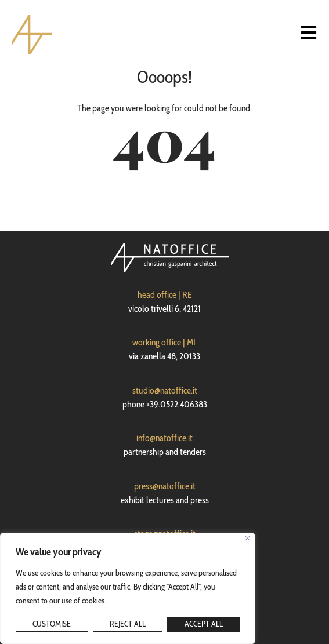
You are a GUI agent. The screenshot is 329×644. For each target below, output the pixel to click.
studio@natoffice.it (165, 390)
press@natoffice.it (165, 486)
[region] (128, 588)
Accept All (204, 624)
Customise (52, 624)
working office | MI (164, 342)
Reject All (128, 624)
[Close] (247, 538)
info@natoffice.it (164, 438)
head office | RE (165, 295)
